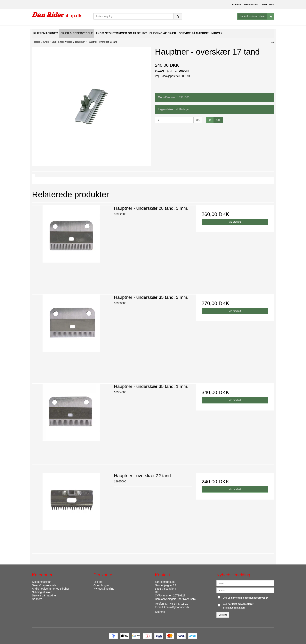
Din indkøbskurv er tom (257, 16)
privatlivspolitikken (234, 608)
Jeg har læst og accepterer (238, 606)
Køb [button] (213, 120)
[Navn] (245, 583)
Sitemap (160, 612)
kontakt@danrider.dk (177, 607)
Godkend (223, 615)
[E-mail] (245, 590)
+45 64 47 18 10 (178, 604)
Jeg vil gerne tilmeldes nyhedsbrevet (246, 597)
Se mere (37, 599)
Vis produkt (235, 222)
